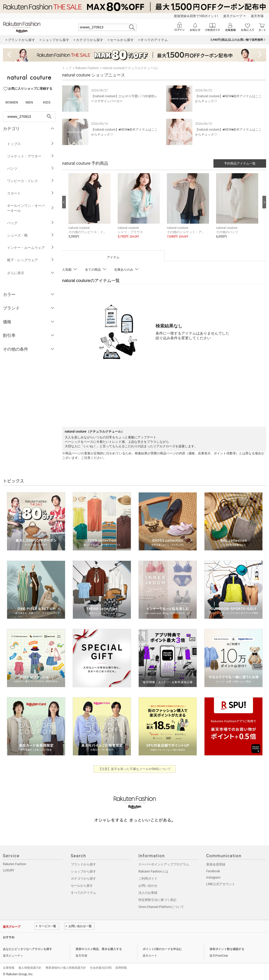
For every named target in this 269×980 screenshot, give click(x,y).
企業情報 (9, 968)
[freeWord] (29, 117)
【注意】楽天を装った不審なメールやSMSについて (135, 769)
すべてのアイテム (83, 893)
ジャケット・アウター (31, 156)
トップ (67, 68)
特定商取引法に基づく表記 (157, 900)
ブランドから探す (83, 864)
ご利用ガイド (148, 879)
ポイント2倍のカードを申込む (162, 949)
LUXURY (9, 870)
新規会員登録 (216, 864)
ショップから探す (83, 871)
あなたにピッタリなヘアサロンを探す (28, 949)
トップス (31, 144)
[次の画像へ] (264, 202)
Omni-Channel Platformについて (161, 907)
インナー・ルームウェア (31, 248)
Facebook (213, 871)
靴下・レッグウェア (31, 260)
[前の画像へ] (64, 202)
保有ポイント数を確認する (227, 949)
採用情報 (121, 968)
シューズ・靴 (31, 235)
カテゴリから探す (83, 879)
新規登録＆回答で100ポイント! (196, 16)
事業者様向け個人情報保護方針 (66, 968)
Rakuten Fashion (87, 68)
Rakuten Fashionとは (153, 871)
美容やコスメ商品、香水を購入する (99, 949)
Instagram (213, 878)
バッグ (31, 223)
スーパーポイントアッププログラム (164, 864)
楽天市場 (257, 16)
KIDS (47, 102)
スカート (31, 193)
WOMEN (12, 102)
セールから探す (82, 886)
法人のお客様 (148, 893)
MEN (29, 102)
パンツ (31, 169)
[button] (90, 210)
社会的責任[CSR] (101, 968)
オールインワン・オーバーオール (31, 208)
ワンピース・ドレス (31, 181)
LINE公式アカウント (221, 884)
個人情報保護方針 (30, 968)
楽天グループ (233, 16)
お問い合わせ (148, 886)
